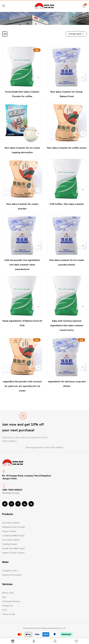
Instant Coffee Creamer (13, 553)
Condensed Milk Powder (13, 536)
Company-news (10, 571)
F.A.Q (4, 610)
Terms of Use (9, 614)
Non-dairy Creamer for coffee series (67, 148)
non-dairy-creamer (11, 523)
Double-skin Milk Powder (14, 548)
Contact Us (7, 606)
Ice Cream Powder (11, 540)
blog (4, 597)
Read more (38, 78)
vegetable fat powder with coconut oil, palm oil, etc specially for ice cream (22, 386)
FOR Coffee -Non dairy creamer (67, 204)
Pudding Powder (10, 544)
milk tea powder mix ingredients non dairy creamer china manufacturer (22, 265)
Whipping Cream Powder (14, 527)
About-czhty (8, 593)
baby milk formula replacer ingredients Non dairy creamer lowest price (67, 326)
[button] (84, 6)
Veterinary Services (11, 601)
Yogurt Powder (9, 531)
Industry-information (12, 575)
